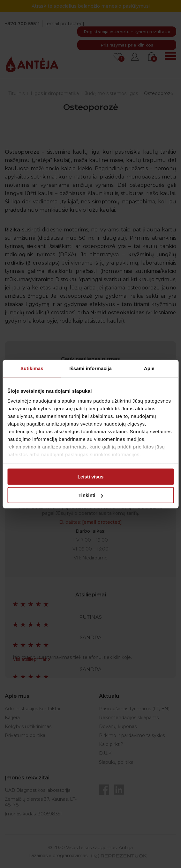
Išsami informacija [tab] (90, 368)
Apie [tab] (149, 368)
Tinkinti (91, 495)
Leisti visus (91, 476)
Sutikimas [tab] (32, 368)
